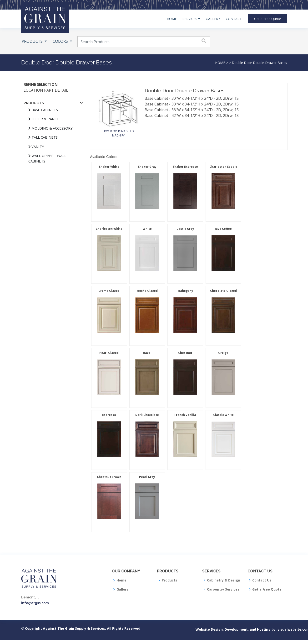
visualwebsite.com (282, 629)
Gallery (122, 589)
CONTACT (234, 19)
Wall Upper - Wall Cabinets (47, 158)
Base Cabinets (43, 110)
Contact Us (262, 580)
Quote (268, 19)
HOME (172, 19)
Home (121, 580)
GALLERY (213, 19)
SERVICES (190, 19)
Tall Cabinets (43, 137)
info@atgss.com (35, 603)
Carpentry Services (223, 589)
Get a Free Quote (267, 589)
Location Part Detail (46, 90)
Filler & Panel (43, 119)
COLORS (61, 41)
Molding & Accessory (50, 128)
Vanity (36, 147)
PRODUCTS (33, 41)
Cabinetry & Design (224, 580)
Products (169, 580)
